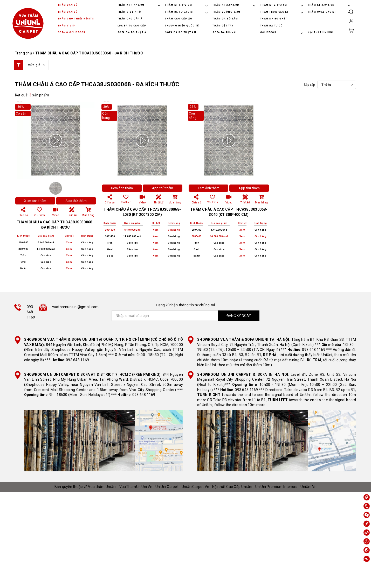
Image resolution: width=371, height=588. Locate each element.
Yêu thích (126, 199)
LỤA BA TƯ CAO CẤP (132, 26)
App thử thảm (76, 201)
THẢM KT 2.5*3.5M (274, 5)
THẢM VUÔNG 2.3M (226, 12)
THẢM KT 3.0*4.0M (321, 5)
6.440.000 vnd (46, 243)
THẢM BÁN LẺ (68, 5)
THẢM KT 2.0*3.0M (226, 5)
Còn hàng (87, 243)
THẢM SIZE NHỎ (129, 12)
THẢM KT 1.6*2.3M (178, 5)
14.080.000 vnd (46, 249)
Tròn (23, 256)
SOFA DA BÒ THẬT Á (132, 32)
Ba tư (23, 268)
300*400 (23, 249)
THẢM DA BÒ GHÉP (274, 19)
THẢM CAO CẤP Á (130, 19)
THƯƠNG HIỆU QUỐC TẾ (182, 26)
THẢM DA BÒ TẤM (225, 19)
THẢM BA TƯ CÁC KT (180, 12)
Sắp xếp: (310, 85)
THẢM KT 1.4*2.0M (131, 5)
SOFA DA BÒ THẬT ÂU (181, 32)
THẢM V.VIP (67, 26)
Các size (46, 256)
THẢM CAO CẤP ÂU (179, 19)
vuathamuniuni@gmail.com (75, 307)
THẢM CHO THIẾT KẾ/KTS (76, 19)
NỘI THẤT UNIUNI (321, 32)
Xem (69, 243)
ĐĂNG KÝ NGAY (239, 316)
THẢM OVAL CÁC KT (322, 12)
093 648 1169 (31, 312)
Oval (23, 262)
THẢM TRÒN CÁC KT (275, 12)
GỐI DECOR (269, 32)
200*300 (23, 243)
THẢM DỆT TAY (223, 26)
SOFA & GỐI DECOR (72, 32)
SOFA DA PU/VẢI (225, 32)
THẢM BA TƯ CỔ (272, 26)
